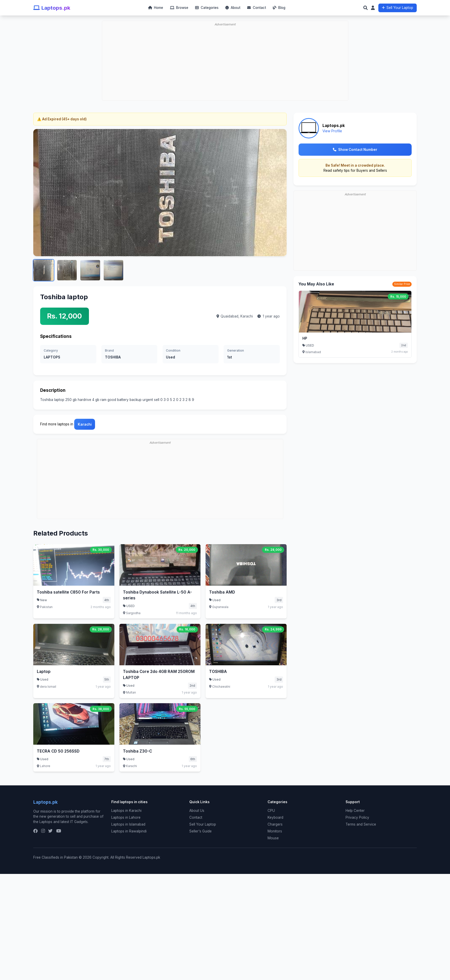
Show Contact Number (355, 150)
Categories (207, 8)
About (233, 8)
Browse (179, 8)
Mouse (273, 838)
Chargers (275, 824)
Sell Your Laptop (398, 8)
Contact (257, 8)
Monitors (275, 831)
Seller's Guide (200, 831)
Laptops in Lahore (126, 817)
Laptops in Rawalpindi (129, 831)
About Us (197, 811)
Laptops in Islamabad (128, 824)
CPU (271, 811)
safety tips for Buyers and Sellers (360, 170)
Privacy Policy (357, 817)
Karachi (247, 316)
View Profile (332, 131)
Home (156, 8)
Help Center (355, 811)
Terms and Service (361, 824)
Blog (279, 8)
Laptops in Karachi (126, 811)
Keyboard (275, 817)
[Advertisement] (227, 47)
